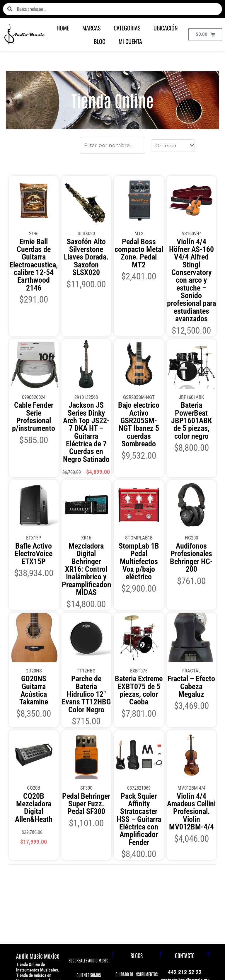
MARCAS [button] (91, 28)
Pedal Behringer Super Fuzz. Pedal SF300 (86, 684)
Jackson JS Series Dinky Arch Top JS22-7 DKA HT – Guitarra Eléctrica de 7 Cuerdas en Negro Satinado (86, 372)
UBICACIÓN (166, 28)
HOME (63, 28)
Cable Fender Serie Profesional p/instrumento (34, 364)
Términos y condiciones (193, 931)
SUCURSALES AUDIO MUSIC (88, 812)
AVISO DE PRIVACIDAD (88, 841)
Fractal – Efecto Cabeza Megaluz (191, 580)
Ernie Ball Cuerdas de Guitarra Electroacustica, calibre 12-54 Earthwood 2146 (34, 251)
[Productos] (113, 145)
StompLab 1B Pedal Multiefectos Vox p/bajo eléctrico (139, 476)
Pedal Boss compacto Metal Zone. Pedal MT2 (139, 246)
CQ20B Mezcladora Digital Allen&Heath (34, 681)
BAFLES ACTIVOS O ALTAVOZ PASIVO (137, 855)
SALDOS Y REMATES (88, 884)
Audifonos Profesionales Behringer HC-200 (191, 476)
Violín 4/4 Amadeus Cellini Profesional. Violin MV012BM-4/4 (191, 684)
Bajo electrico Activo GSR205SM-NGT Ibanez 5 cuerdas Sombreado (139, 366)
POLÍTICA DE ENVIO (88, 855)
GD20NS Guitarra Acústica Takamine (34, 580)
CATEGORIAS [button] (127, 28)
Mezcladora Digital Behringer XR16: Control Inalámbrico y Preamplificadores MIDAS (86, 482)
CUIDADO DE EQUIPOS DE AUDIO (137, 840)
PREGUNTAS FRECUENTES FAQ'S (88, 870)
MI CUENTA (130, 41)
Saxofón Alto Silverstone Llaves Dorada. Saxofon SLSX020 (86, 249)
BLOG (100, 41)
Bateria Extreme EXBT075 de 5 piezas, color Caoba (139, 583)
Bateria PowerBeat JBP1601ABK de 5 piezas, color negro (191, 364)
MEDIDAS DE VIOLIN (137, 869)
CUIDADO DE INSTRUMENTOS (137, 826)
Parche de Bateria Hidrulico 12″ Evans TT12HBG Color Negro (86, 585)
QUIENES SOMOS (88, 826)
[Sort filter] (173, 145)
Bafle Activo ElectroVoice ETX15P (34, 473)
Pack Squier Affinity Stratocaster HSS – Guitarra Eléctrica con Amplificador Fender (139, 687)
